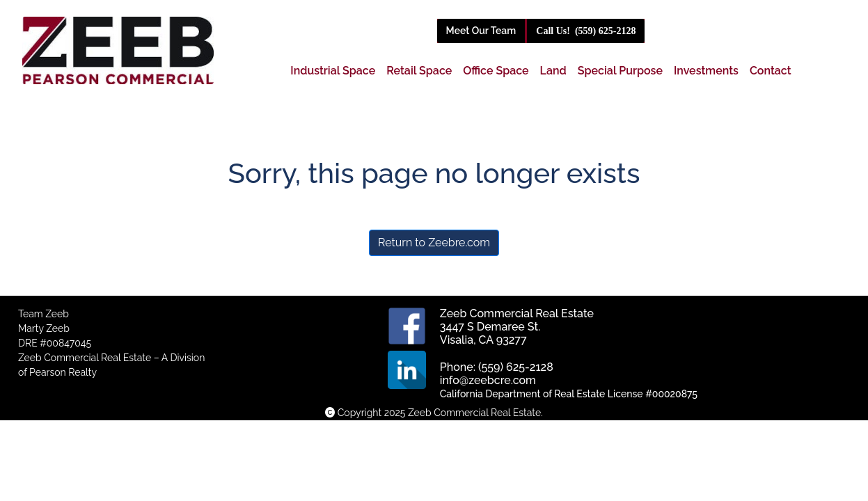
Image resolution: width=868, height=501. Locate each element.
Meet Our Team (481, 31)
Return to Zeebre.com (434, 242)
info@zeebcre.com (488, 380)
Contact (771, 71)
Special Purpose (620, 71)
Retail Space (419, 71)
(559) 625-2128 (586, 31)
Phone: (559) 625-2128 (497, 367)
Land (553, 71)
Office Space (496, 71)
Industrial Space (333, 71)
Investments (706, 71)
